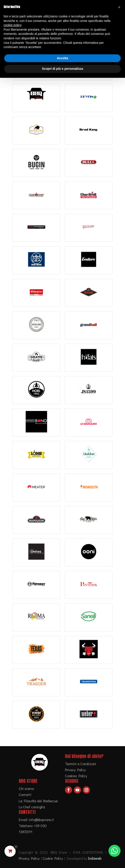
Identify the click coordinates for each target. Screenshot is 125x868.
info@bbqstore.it (41, 820)
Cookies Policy (76, 776)
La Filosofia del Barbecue (38, 801)
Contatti (25, 795)
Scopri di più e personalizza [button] (62, 69)
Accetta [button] (63, 58)
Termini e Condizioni (81, 764)
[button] (119, 7)
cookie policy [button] (12, 25)
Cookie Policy (53, 858)
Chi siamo (26, 789)
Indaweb (95, 858)
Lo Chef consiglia (32, 807)
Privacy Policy (75, 770)
